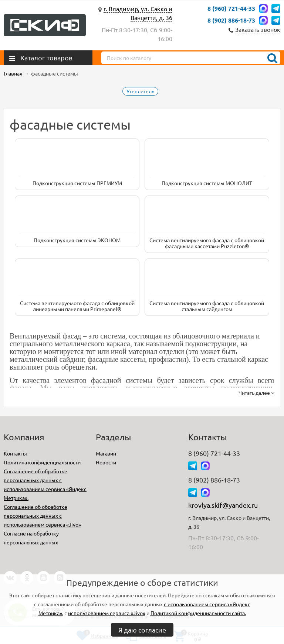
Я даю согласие (142, 630)
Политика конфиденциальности (42, 462)
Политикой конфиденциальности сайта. (198, 613)
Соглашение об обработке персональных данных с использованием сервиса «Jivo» (42, 515)
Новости (106, 462)
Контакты (15, 453)
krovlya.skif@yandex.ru (223, 505)
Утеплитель (140, 91)
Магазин (106, 453)
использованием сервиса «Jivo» (107, 613)
